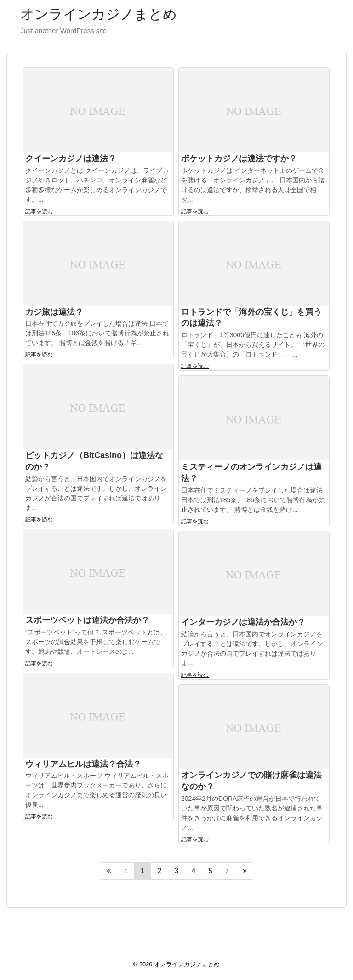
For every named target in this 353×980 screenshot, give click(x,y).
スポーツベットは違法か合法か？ (87, 620)
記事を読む (39, 211)
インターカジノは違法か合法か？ (243, 622)
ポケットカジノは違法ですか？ (239, 159)
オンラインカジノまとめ (99, 14)
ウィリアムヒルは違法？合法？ (83, 764)
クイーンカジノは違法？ (71, 159)
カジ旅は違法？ (54, 312)
